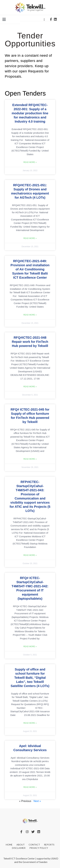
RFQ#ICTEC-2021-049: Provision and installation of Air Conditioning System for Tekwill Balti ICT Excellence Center (30, 269)
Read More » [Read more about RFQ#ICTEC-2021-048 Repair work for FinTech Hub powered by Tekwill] (30, 387)
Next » (37, 801)
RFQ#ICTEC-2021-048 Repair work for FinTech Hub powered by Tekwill (30, 342)
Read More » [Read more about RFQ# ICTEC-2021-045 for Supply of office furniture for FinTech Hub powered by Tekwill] (30, 459)
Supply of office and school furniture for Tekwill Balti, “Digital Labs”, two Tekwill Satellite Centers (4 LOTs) (30, 678)
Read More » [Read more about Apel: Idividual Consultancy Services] (30, 787)
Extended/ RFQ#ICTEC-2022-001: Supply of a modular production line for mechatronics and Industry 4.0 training (30, 113)
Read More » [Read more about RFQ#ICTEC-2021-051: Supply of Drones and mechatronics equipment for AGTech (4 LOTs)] (30, 238)
